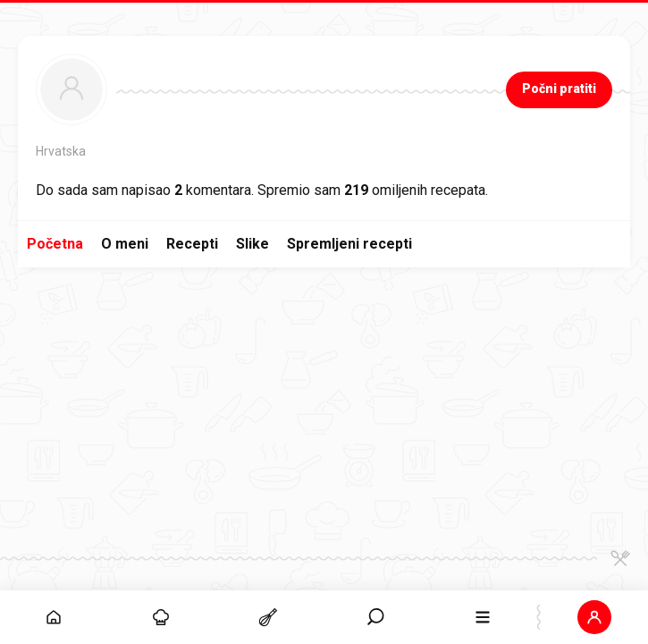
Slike (252, 244)
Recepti (192, 244)
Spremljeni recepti (349, 244)
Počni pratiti (559, 89)
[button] (594, 617)
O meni (125, 244)
